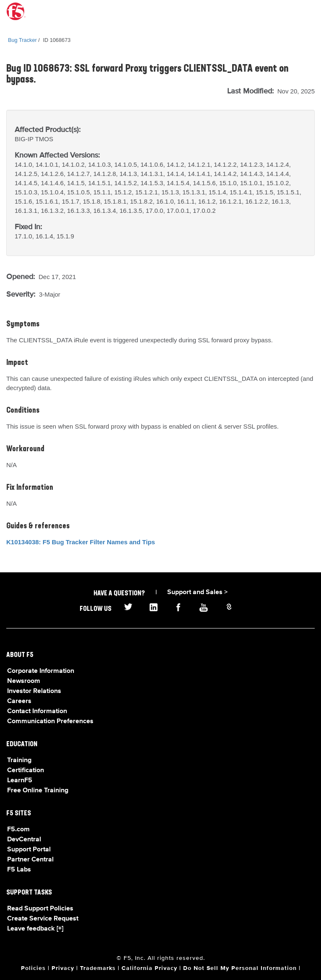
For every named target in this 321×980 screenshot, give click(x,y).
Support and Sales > (197, 592)
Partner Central (30, 860)
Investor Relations (34, 691)
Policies (33, 968)
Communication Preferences (50, 721)
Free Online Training (38, 791)
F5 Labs (19, 870)
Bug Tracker (22, 40)
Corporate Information (41, 671)
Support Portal (29, 850)
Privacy (63, 968)
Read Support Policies (40, 909)
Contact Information (37, 711)
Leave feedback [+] (35, 929)
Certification (26, 771)
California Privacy (149, 968)
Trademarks (98, 968)
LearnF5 (20, 781)
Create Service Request (43, 919)
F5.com (18, 830)
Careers (19, 701)
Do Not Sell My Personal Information (240, 968)
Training (19, 760)
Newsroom (24, 681)
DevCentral (24, 840)
